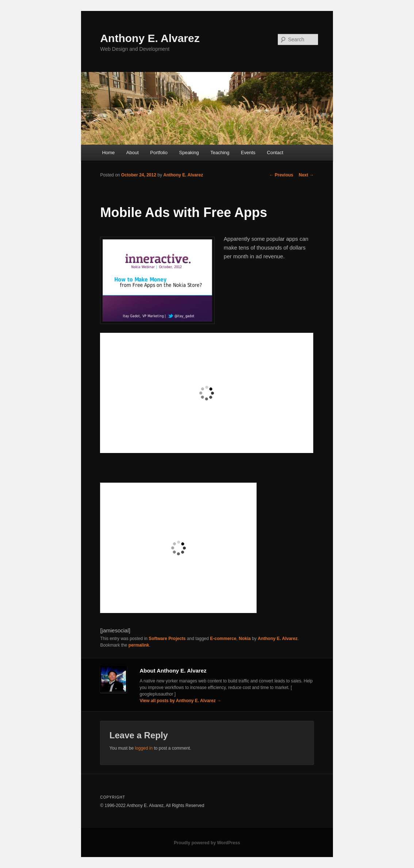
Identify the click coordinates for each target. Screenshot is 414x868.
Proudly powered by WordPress (207, 843)
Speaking (189, 153)
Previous (281, 175)
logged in (144, 748)
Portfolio (159, 153)
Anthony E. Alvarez (150, 38)
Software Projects (167, 639)
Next (306, 175)
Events (248, 153)
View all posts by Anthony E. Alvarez (180, 701)
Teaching (220, 153)
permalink (139, 645)
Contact (275, 153)
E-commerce (223, 639)
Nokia (245, 639)
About (133, 153)
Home (109, 153)
